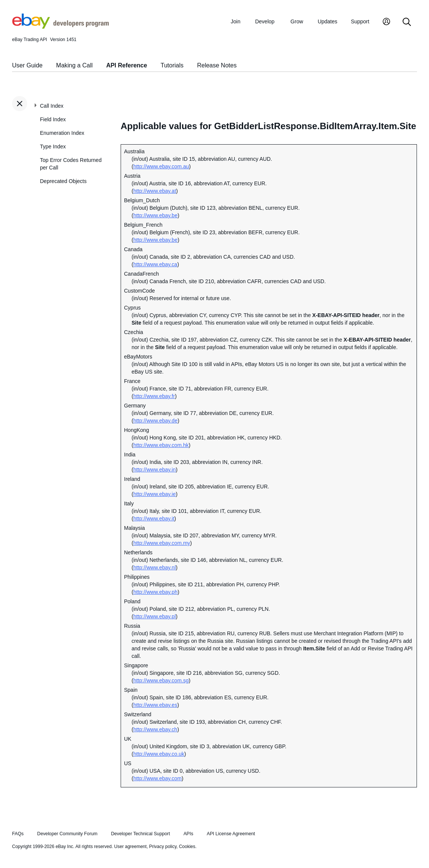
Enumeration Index (62, 133)
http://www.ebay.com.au (161, 166)
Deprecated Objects (63, 181)
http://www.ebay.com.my (162, 543)
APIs (188, 834)
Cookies (187, 847)
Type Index (53, 146)
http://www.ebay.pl (155, 616)
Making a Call (74, 65)
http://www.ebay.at (155, 191)
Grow (297, 21)
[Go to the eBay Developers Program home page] (61, 27)
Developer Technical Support (140, 834)
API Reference (127, 65)
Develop (265, 21)
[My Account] (386, 22)
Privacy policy (163, 847)
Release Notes (217, 65)
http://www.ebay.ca (155, 264)
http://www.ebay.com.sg (161, 680)
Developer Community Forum (67, 834)
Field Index (53, 119)
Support (360, 21)
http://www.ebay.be (156, 215)
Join (236, 21)
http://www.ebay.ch (155, 729)
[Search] (407, 22)
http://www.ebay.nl (155, 567)
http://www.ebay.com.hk (161, 445)
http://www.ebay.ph (156, 592)
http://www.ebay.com (158, 778)
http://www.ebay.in (155, 470)
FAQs (18, 834)
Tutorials (172, 65)
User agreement (130, 847)
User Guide (27, 65)
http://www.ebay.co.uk (159, 754)
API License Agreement (231, 834)
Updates (328, 21)
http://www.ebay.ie (155, 494)
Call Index (52, 106)
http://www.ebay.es (155, 705)
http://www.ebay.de (156, 421)
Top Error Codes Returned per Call (71, 164)
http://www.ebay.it (154, 519)
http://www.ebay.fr (154, 396)
